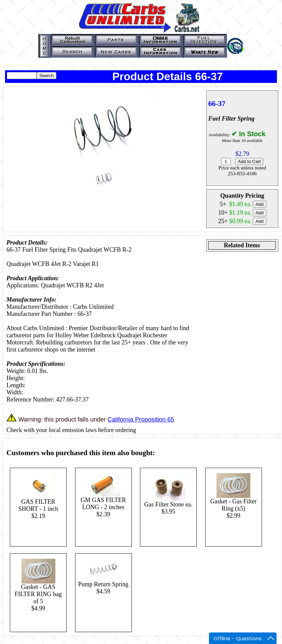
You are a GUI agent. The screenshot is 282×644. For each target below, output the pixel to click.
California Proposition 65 (141, 419)
